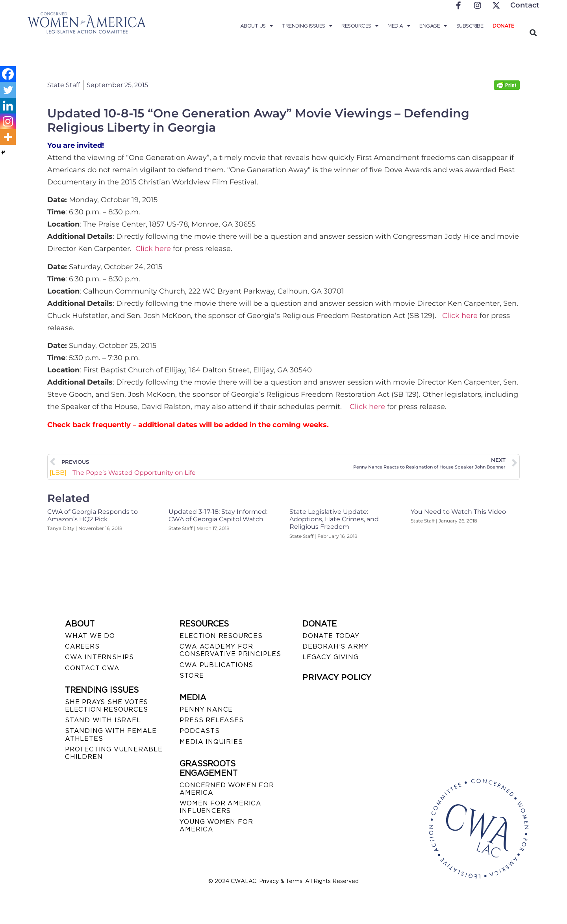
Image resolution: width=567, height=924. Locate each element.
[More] (8, 137)
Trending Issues (307, 26)
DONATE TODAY (331, 636)
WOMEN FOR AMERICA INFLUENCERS (220, 807)
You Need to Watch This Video (458, 512)
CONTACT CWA (92, 668)
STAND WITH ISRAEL (103, 720)
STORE (192, 676)
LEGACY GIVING (330, 657)
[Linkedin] (8, 106)
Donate (503, 26)
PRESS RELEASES (211, 720)
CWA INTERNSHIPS (99, 657)
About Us (257, 26)
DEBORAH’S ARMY (335, 646)
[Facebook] (8, 74)
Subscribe (470, 26)
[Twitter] (8, 90)
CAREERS (82, 646)
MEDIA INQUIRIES (211, 742)
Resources (360, 26)
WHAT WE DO (90, 636)
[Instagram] (8, 121)
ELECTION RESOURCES (221, 636)
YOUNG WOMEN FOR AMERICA (216, 825)
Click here (153, 249)
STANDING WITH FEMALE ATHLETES (111, 734)
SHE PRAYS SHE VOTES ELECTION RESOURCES (107, 706)
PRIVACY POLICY (337, 677)
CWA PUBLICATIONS (216, 665)
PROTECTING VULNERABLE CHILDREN (114, 753)
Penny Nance (206, 709)
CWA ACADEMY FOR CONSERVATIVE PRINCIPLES (230, 650)
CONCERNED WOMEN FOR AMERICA (227, 789)
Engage (433, 26)
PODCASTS (199, 731)
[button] (533, 33)
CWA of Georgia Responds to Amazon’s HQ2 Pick (93, 515)
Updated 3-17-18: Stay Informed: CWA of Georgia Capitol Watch (218, 515)
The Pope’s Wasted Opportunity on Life (123, 473)
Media (399, 26)
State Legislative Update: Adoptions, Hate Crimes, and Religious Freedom (334, 519)
